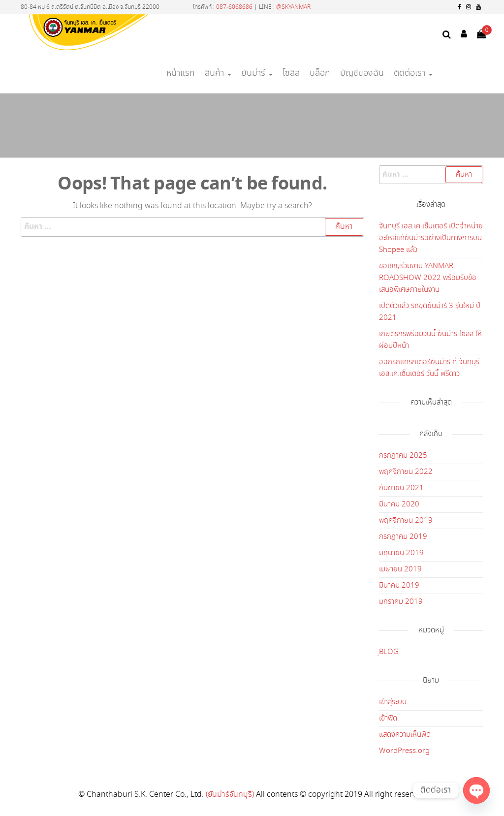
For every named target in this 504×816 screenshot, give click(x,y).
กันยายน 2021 (401, 488)
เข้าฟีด (388, 719)
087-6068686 (234, 7)
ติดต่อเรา (413, 73)
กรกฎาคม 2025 (403, 456)
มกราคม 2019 (401, 602)
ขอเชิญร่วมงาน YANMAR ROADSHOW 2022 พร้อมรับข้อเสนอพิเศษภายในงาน (428, 278)
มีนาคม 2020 (399, 504)
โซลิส (291, 73)
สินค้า (218, 73)
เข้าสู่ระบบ (393, 702)
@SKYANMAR (293, 7)
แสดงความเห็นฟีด (405, 735)
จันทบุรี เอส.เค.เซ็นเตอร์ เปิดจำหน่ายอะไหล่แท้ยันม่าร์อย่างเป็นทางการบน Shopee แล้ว (431, 238)
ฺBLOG (389, 652)
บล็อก (320, 73)
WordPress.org (404, 751)
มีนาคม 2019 (399, 586)
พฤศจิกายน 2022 (406, 472)
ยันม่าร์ (257, 73)
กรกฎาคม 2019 (403, 537)
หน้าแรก (181, 73)
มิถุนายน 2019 (401, 553)
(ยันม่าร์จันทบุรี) (230, 795)
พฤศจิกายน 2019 (406, 521)
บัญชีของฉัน (362, 73)
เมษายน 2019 (400, 569)
